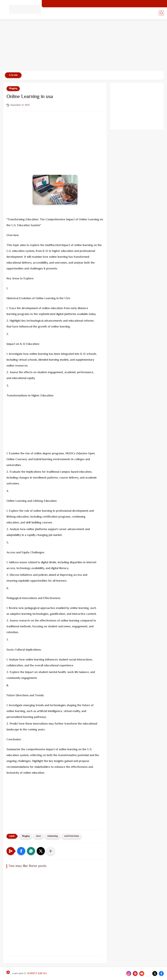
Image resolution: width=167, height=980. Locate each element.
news (38, 836)
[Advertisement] (83, 46)
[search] (161, 13)
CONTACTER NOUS (133, 4)
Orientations (105, 13)
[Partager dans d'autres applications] (51, 851)
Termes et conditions (86, 4)
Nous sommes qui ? (109, 4)
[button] (21, 851)
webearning (52, 836)
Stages (91, 13)
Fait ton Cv (121, 13)
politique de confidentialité (58, 4)
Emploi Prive (78, 13)
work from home (71, 836)
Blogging (13, 89)
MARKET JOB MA (37, 974)
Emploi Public (60, 13)
